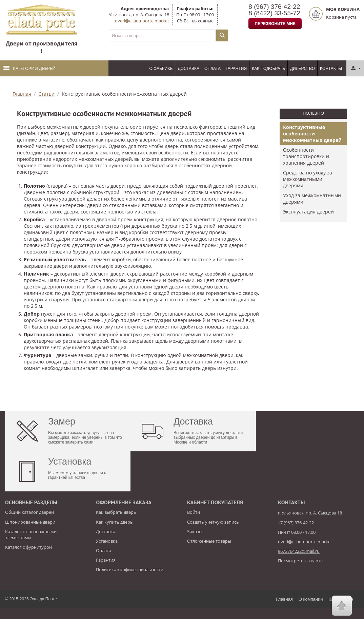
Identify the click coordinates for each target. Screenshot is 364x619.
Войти (194, 512)
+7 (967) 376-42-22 (296, 523)
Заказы (195, 531)
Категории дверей (29, 68)
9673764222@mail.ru (299, 551)
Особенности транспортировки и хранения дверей (306, 156)
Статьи (46, 94)
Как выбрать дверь (116, 512)
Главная (22, 94)
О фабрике (161, 69)
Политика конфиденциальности (130, 569)
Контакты (331, 69)
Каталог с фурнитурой (28, 547)
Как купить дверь (114, 522)
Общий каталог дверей (29, 512)
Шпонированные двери (30, 522)
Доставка (188, 69)
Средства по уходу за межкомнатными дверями (308, 179)
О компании (311, 599)
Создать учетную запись (213, 522)
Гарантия (236, 69)
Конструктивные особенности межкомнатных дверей (312, 134)
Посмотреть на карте (300, 561)
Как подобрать (268, 69)
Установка (107, 541)
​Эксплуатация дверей (308, 212)
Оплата (213, 69)
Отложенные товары (209, 541)
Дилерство (302, 69)
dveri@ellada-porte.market (142, 21)
